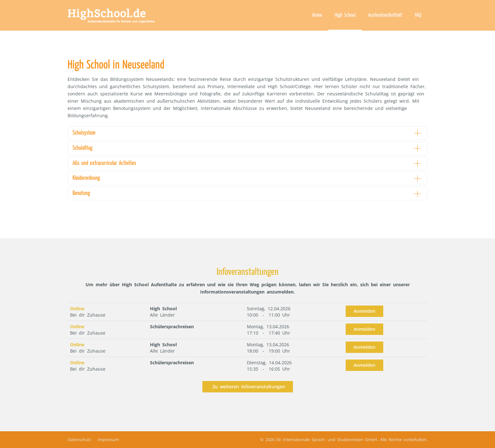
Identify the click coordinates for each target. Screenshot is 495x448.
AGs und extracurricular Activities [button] (104, 163)
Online (77, 309)
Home (317, 15)
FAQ (418, 15)
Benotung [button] (81, 193)
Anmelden (364, 311)
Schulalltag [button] (83, 148)
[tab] (247, 133)
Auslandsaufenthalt (385, 15)
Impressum (108, 439)
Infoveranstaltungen (247, 272)
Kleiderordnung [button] (86, 178)
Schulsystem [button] (84, 133)
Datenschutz (79, 439)
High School (345, 15)
